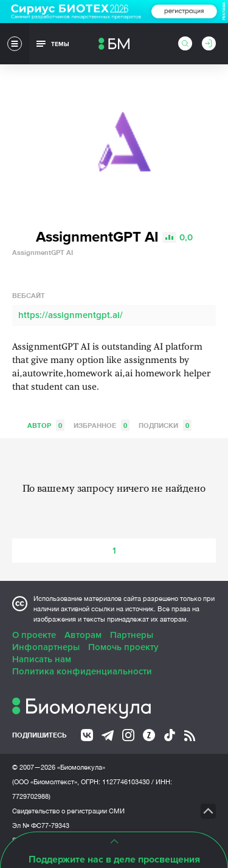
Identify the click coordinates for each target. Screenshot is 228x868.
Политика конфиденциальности (82, 671)
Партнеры (132, 635)
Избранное (102, 425)
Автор (46, 425)
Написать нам (42, 659)
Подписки (165, 425)
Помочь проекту (123, 647)
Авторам (83, 635)
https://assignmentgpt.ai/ (71, 315)
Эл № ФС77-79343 (41, 826)
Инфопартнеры (46, 647)
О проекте (34, 635)
